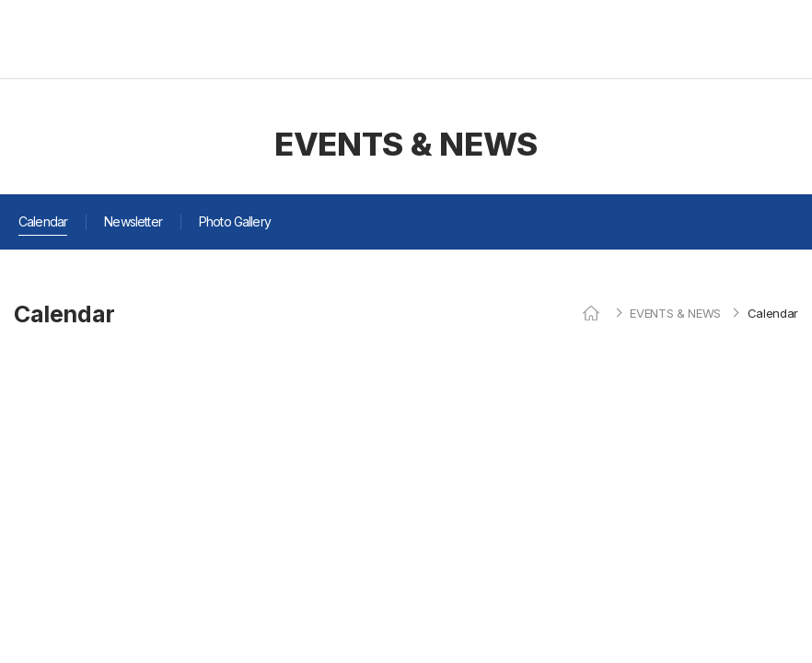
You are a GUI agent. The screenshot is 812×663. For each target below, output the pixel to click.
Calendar (43, 221)
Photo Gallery (235, 221)
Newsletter (133, 221)
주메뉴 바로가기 (0, 0)
